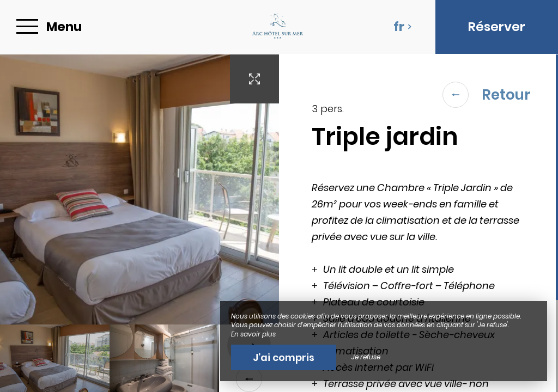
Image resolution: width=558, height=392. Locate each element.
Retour (487, 95)
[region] (418, 223)
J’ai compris (284, 357)
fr (403, 27)
